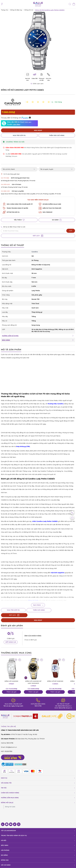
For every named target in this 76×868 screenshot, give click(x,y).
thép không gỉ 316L (23, 446)
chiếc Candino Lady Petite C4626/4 (45, 521)
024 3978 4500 (5, 184)
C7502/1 (11, 677)
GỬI (71, 231)
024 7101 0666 (5, 178)
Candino (35, 252)
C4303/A (55, 677)
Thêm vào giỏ (11, 687)
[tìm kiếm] (70, 4)
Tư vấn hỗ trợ (9, 751)
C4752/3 (33, 678)
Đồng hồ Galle (10, 802)
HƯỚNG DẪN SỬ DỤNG (10, 336)
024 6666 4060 (5, 191)
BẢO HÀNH (6, 340)
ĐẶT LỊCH (38, 236)
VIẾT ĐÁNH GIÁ (11, 637)
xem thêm (17, 125)
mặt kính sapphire (58, 573)
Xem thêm (37, 605)
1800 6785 (38, 701)
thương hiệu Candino (56, 404)
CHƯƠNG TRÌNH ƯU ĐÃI (14, 142)
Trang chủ (4, 10)
